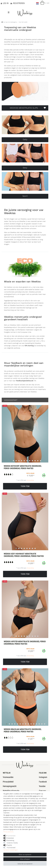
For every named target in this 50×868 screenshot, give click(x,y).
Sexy (25, 168)
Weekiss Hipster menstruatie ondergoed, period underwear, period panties (25, 643)
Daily (25, 139)
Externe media (12, 843)
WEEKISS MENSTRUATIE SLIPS (28, 108)
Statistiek (10, 838)
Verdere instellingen (11, 850)
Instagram (43, 777)
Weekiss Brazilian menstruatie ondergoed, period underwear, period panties (23, 730)
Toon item (25, 486)
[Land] (37, 3)
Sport (25, 196)
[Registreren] (18, 3)
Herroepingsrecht (10, 786)
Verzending (30, 480)
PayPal (9, 845)
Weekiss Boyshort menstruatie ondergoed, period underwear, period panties (23, 467)
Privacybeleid (8, 782)
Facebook (43, 782)
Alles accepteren (25, 855)
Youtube (42, 786)
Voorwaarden (8, 777)
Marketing (11, 840)
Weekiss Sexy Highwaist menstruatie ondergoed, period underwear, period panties (24, 555)
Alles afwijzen (25, 859)
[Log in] (5, 3)
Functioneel (11, 836)
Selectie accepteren (25, 864)
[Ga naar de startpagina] (9, 22)
